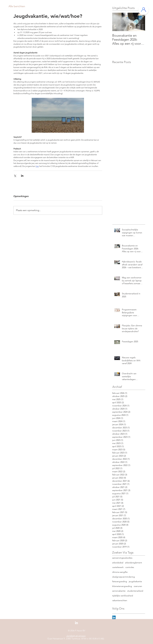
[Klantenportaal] (144, 10)
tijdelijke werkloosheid (123, 596)
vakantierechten (120, 600)
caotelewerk (118, 567)
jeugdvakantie (135, 581)
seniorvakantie (119, 591)
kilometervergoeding (122, 586)
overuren (138, 586)
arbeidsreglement (134, 563)
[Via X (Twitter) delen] (15, 176)
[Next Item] (140, 22)
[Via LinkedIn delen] (22, 176)
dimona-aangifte (120, 572)
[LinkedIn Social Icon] (114, 617)
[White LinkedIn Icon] (76, 623)
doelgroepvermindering (123, 577)
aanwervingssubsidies (122, 558)
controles (130, 567)
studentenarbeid (135, 591)
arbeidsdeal (118, 563)
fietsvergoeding (120, 581)
